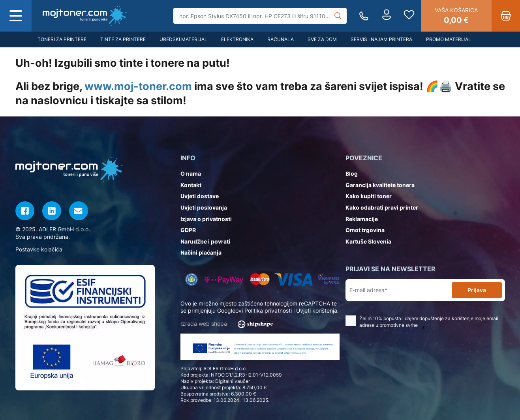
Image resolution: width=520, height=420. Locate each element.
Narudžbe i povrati (205, 241)
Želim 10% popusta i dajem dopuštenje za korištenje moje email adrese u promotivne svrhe (422, 322)
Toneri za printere (62, 39)
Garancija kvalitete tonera (380, 185)
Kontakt (191, 185)
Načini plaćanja (201, 252)
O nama (191, 173)
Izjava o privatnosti (206, 219)
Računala (281, 39)
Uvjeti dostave (200, 196)
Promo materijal (449, 39)
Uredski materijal (183, 39)
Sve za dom (322, 39)
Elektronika (237, 39)
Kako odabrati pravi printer (382, 207)
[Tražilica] (260, 16)
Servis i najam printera (381, 39)
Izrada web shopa (229, 324)
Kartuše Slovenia (368, 241)
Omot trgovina (365, 230)
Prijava (477, 290)
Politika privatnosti (268, 310)
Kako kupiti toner (369, 196)
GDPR (188, 230)
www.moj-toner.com (138, 86)
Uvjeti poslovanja (204, 207)
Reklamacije (362, 219)
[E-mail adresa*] (400, 290)
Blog (352, 173)
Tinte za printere (123, 39)
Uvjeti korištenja (317, 310)
